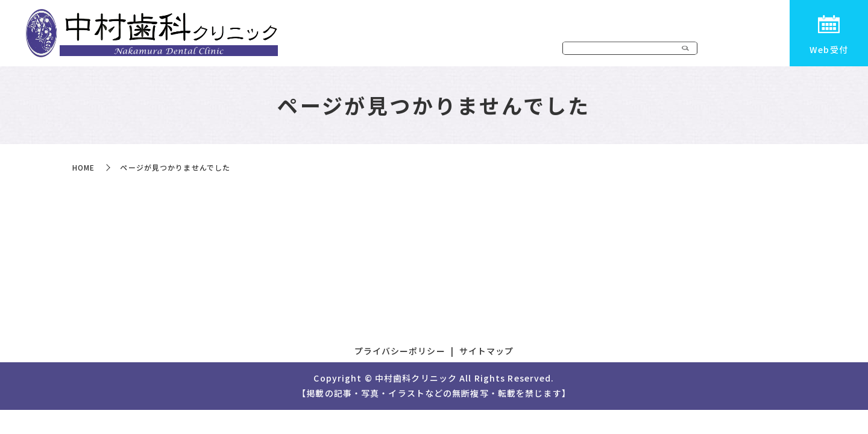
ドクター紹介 (650, 50)
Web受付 (829, 49)
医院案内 (526, 50)
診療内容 (583, 50)
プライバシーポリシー (400, 351)
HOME (474, 50)
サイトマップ (487, 351)
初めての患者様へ (734, 50)
